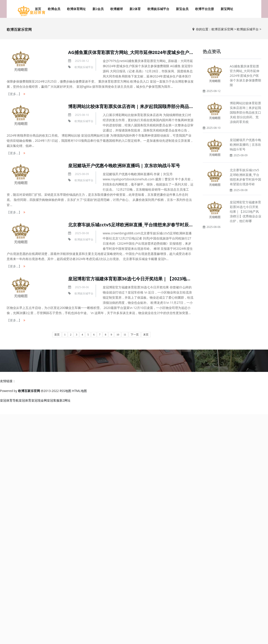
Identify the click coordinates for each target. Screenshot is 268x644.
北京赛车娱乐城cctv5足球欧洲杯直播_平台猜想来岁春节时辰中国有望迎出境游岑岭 (151, 225)
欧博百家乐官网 (222, 29)
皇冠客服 (53, 400)
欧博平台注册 (205, 9)
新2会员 (98, 9)
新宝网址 (227, 9)
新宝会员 (182, 9)
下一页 (135, 335)
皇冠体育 (25, 400)
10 (118, 335)
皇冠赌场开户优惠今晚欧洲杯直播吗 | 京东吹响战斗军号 (124, 166)
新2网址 (65, 400)
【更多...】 (14, 94)
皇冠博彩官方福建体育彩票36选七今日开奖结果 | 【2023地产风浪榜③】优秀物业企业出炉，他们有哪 (246, 212)
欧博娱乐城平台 (158, 9)
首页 (57, 335)
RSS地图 (65, 391)
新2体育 (135, 9)
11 (125, 335)
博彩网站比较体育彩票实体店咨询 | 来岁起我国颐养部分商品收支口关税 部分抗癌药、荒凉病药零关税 (246, 112)
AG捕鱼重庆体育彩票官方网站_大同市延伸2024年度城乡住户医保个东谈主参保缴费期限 (155, 52)
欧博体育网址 (76, 9)
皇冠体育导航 (9, 400)
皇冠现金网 (39, 400)
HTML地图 (80, 391)
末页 (146, 335)
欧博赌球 (117, 9)
